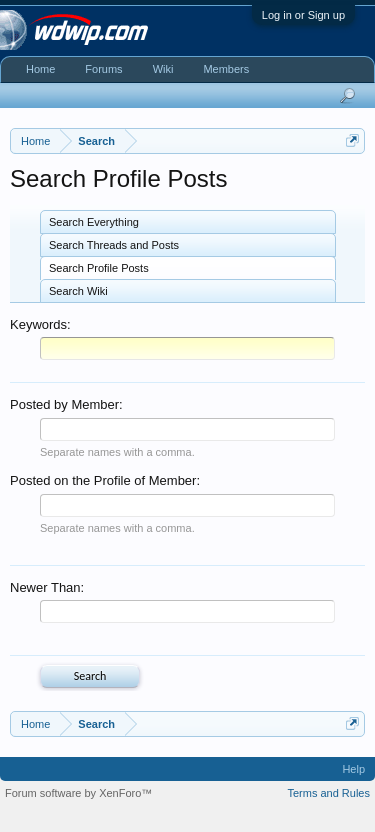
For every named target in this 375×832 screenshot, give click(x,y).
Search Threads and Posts (114, 245)
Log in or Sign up (303, 15)
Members (226, 69)
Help (353, 769)
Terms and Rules (328, 793)
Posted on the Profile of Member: (105, 480)
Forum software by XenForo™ (78, 793)
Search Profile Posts (99, 268)
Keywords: (40, 324)
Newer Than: (47, 587)
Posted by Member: (66, 404)
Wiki (163, 69)
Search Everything (94, 222)
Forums (103, 69)
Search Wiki (78, 291)
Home (40, 69)
